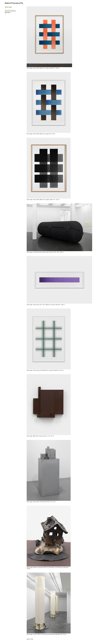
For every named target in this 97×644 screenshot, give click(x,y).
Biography (8, 12)
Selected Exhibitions (10, 11)
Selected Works (9, 9)
